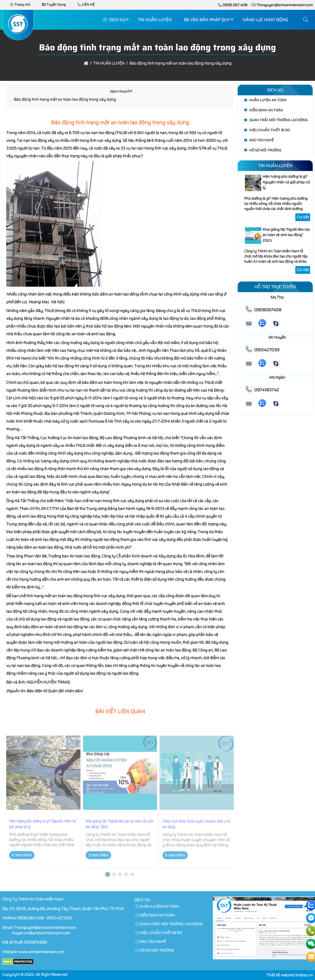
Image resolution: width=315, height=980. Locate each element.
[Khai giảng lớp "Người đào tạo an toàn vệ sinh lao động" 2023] (120, 776)
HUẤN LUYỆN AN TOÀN (268, 100)
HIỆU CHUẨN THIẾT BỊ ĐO (270, 130)
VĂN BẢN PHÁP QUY (207, 20)
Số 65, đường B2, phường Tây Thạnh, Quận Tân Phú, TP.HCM (70, 909)
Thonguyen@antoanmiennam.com (284, 5)
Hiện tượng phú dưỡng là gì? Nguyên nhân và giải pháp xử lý (42, 827)
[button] (306, 20)
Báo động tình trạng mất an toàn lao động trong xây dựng (65, 99)
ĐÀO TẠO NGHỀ (262, 140)
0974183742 (262, 390)
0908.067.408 (235, 5)
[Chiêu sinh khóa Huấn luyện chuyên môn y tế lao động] (197, 776)
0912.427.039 (59, 918)
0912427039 (262, 350)
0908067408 (263, 310)
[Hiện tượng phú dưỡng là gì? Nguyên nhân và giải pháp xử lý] (43, 776)
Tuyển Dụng (54, 5)
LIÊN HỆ (86, 5)
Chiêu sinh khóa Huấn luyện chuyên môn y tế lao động (196, 827)
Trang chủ (20, 5)
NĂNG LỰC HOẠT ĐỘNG (265, 20)
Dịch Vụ (114, 20)
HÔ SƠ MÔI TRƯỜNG (265, 150)
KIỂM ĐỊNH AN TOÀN (266, 110)
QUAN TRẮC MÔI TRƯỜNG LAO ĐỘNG (279, 120)
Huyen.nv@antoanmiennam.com (41, 933)
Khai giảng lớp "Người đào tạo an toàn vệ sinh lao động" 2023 (119, 827)
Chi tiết (303, 217)
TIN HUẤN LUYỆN (155, 20)
